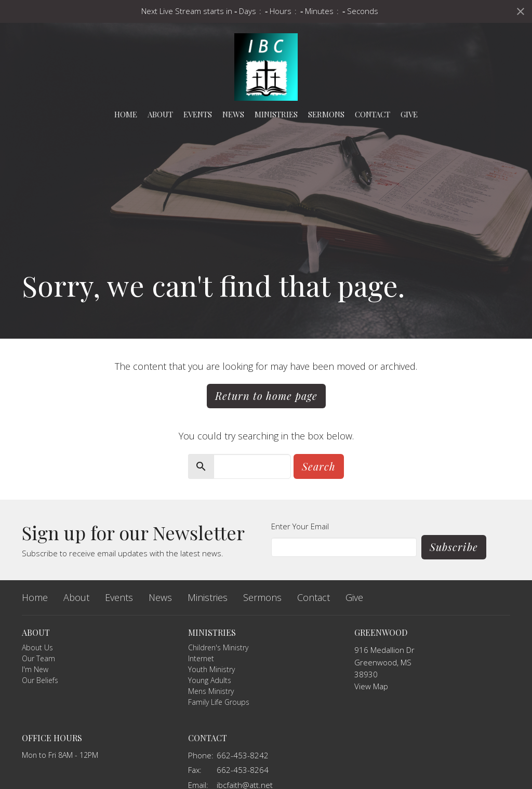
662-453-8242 (243, 755)
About (160, 114)
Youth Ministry (211, 669)
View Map (371, 686)
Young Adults (210, 680)
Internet (201, 658)
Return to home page (266, 396)
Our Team (38, 658)
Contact (373, 114)
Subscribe (454, 547)
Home (126, 114)
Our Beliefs (40, 680)
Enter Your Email (300, 526)
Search (319, 466)
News (233, 114)
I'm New (35, 669)
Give (409, 114)
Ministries (276, 114)
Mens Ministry (211, 691)
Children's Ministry (218, 647)
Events (198, 114)
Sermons (326, 114)
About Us (37, 647)
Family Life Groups (219, 702)
